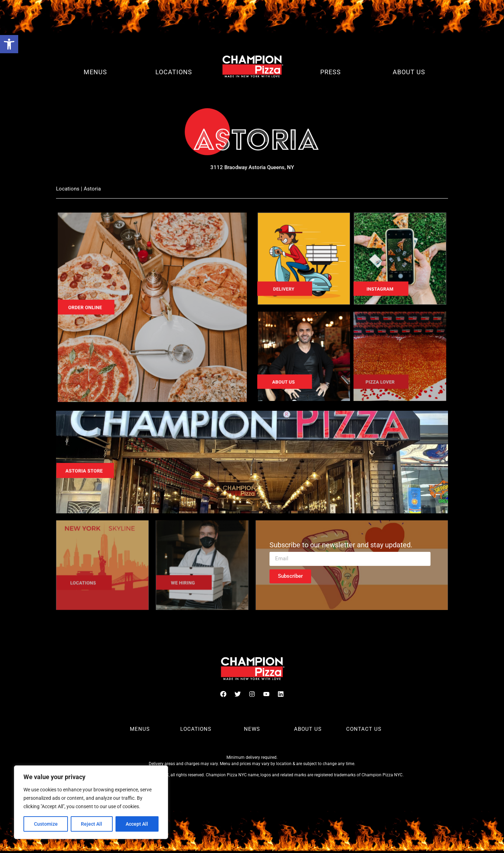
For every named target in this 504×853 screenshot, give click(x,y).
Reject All (92, 824)
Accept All (137, 824)
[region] (91, 802)
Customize (46, 824)
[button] (9, 44)
